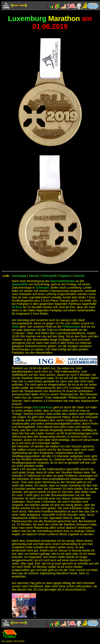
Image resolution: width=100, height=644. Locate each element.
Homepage (19, 276)
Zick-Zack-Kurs (43, 407)
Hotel (15, 327)
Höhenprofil (49, 276)
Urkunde (79, 276)
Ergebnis (65, 276)
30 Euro (17, 307)
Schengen (42, 288)
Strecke (34, 276)
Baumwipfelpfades (63, 281)
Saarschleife (20, 284)
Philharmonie (71, 327)
